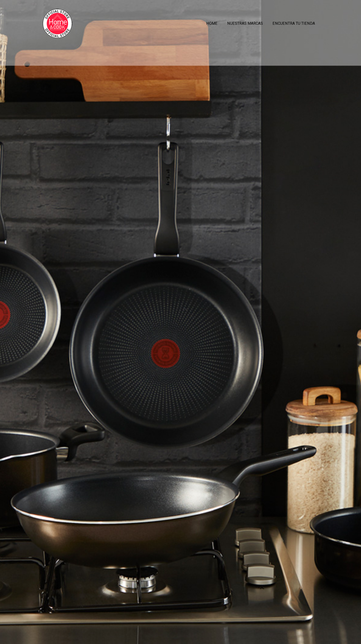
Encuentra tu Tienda (294, 24)
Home (212, 24)
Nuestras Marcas (245, 24)
